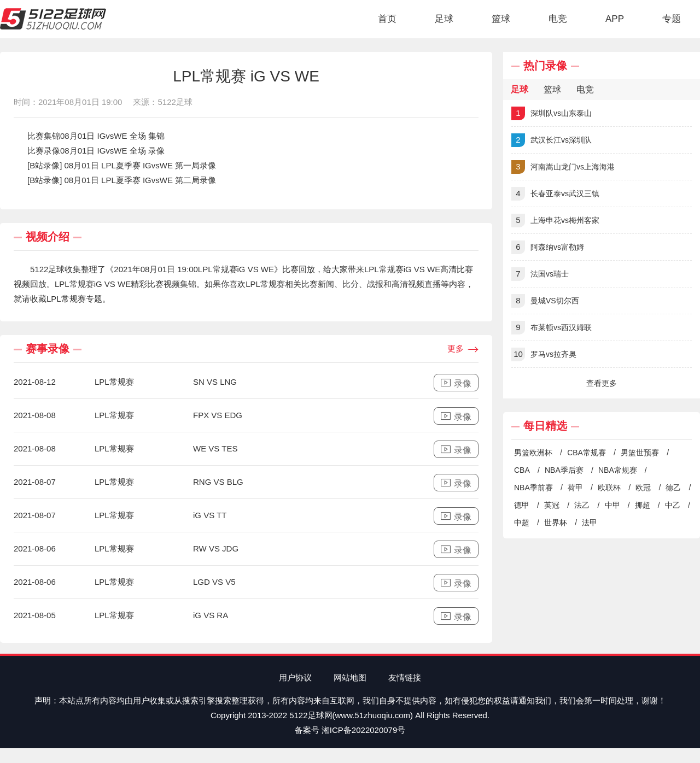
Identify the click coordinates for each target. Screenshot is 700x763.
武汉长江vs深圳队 (552, 140)
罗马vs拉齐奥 (544, 354)
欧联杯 (609, 488)
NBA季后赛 (564, 470)
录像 (456, 383)
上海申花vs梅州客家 (555, 221)
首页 (387, 19)
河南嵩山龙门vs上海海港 (563, 167)
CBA (522, 470)
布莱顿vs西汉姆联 (552, 328)
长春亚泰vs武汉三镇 (555, 194)
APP (615, 19)
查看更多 (602, 383)
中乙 (673, 505)
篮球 (501, 19)
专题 (672, 19)
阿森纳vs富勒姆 (548, 247)
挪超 (643, 505)
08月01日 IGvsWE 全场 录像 (112, 151)
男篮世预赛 (640, 453)
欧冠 (643, 488)
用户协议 (295, 677)
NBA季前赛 (533, 488)
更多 (463, 349)
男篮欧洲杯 (533, 453)
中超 (522, 523)
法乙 (582, 505)
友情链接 (405, 677)
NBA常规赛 (618, 470)
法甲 (590, 523)
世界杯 (556, 523)
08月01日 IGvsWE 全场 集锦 (112, 136)
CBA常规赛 (587, 453)
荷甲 (575, 488)
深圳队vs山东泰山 (552, 113)
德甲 (522, 505)
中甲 (612, 505)
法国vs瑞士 (540, 274)
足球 (444, 19)
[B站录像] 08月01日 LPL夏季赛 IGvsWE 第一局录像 (122, 165)
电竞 (558, 19)
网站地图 (350, 677)
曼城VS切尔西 (545, 301)
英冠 (552, 505)
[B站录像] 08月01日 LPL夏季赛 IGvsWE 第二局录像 (122, 180)
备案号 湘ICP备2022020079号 (350, 730)
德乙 (673, 488)
